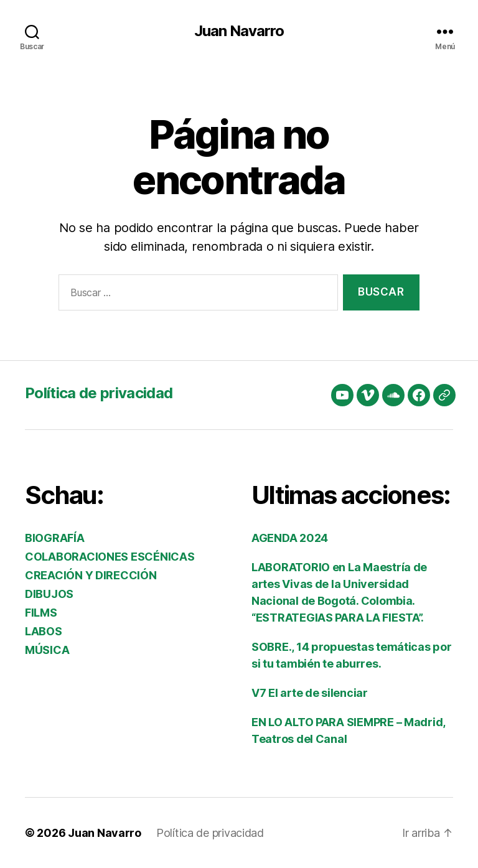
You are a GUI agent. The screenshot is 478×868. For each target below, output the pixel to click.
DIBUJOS (49, 594)
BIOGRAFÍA (55, 538)
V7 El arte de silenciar (310, 693)
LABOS (44, 631)
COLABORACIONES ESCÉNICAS (110, 557)
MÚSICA (47, 650)
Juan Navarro (239, 31)
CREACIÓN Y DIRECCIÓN (91, 575)
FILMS (41, 613)
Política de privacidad (99, 393)
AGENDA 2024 (290, 538)
